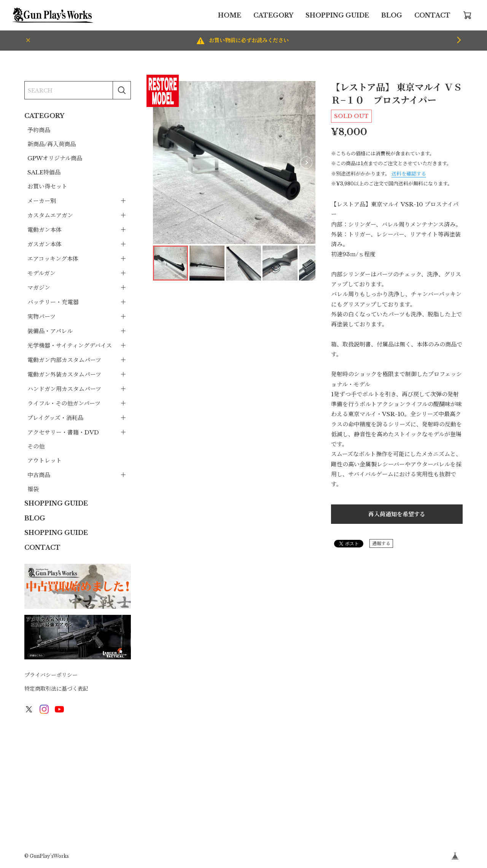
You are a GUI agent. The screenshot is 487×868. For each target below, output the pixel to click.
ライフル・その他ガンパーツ (64, 403)
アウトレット (45, 460)
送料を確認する (409, 174)
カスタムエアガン (50, 215)
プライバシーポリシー (51, 675)
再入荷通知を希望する (397, 514)
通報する (381, 543)
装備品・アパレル (50, 331)
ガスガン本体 (45, 244)
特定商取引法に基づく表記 (56, 689)
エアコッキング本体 (53, 259)
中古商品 (39, 475)
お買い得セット (47, 186)
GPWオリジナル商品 (55, 158)
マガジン (39, 288)
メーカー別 (42, 201)
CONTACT (432, 15)
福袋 (33, 489)
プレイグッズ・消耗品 (55, 418)
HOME (230, 15)
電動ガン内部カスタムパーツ (64, 360)
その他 (36, 446)
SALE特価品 (44, 172)
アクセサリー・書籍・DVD (63, 432)
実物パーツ (41, 317)
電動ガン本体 (45, 230)
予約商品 (39, 130)
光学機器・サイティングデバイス (70, 345)
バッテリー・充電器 (53, 302)
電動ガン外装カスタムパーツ (64, 374)
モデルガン (41, 273)
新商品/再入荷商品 (52, 144)
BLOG (392, 15)
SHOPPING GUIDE (337, 15)
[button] (306, 163)
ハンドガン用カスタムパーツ (64, 389)
